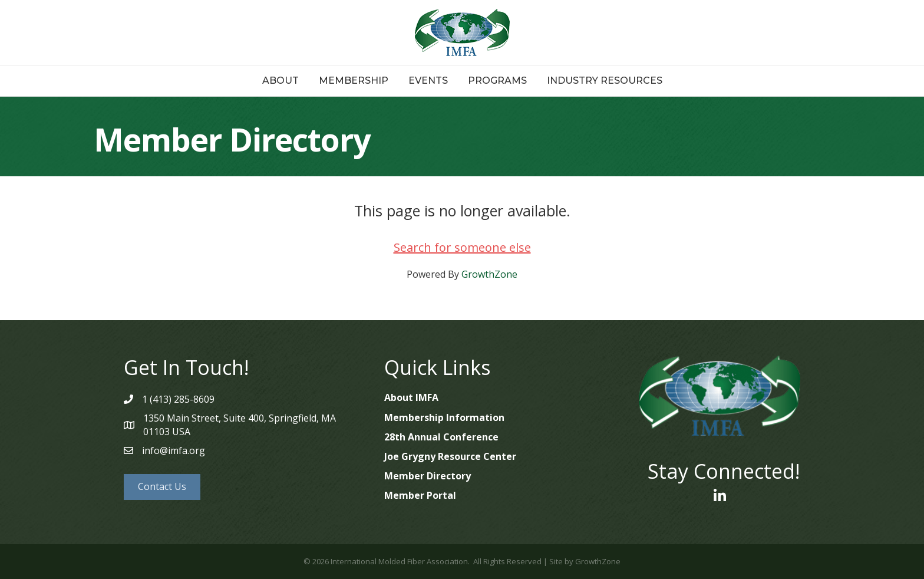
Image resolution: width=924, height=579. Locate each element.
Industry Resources (605, 80)
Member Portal (420, 495)
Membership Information (444, 417)
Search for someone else (462, 247)
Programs (497, 80)
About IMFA (411, 397)
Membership (354, 80)
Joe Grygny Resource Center (450, 456)
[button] (162, 487)
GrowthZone (489, 274)
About (280, 80)
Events (428, 80)
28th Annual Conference (441, 437)
